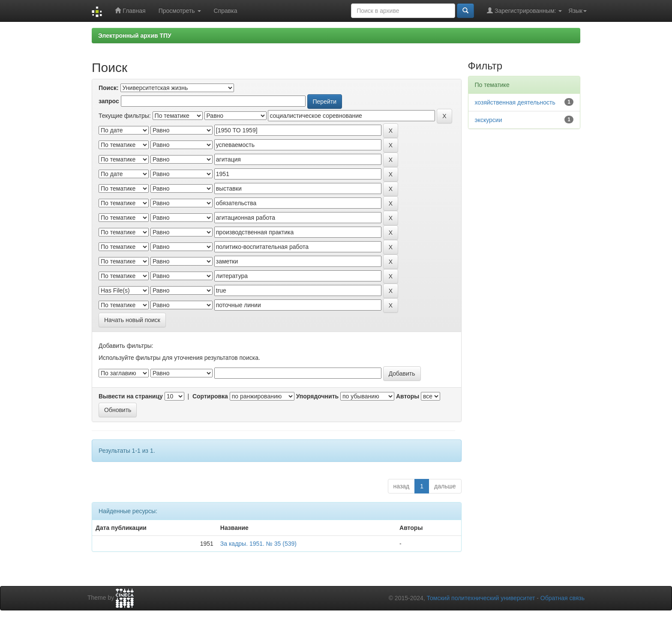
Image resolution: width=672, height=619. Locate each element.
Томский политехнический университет (481, 598)
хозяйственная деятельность (515, 102)
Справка (226, 11)
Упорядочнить (317, 396)
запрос (109, 101)
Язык (577, 11)
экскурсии (489, 120)
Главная (130, 10)
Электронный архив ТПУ (135, 36)
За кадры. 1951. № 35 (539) (258, 544)
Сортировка (210, 396)
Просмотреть (180, 11)
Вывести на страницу (131, 396)
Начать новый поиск (132, 320)
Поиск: (109, 88)
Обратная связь (562, 598)
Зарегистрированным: (524, 10)
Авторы (408, 396)
